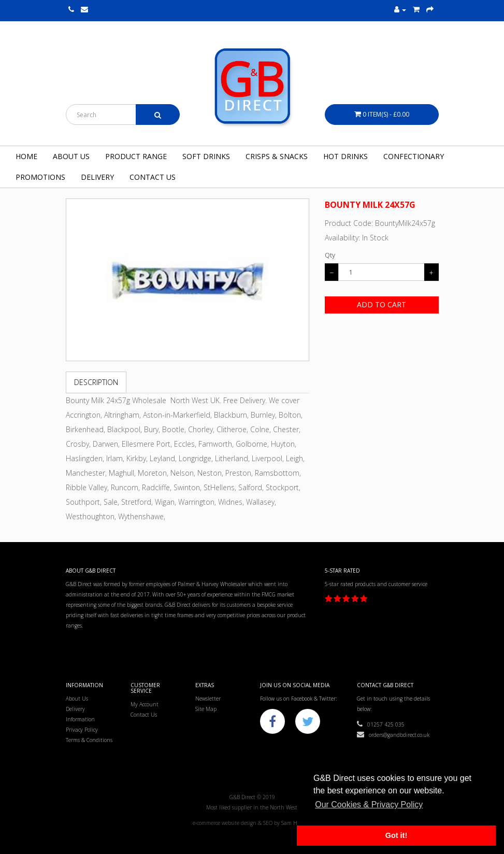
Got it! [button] (396, 835)
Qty (330, 255)
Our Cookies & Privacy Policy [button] (369, 805)
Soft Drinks (206, 156)
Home (26, 156)
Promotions (40, 177)
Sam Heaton (296, 823)
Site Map (206, 709)
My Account (145, 704)
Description (96, 382)
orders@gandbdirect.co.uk (393, 735)
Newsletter (208, 699)
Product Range (136, 156)
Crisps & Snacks (277, 156)
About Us (71, 156)
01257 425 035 (381, 724)
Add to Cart (381, 304)
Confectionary (414, 156)
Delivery (97, 177)
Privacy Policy (82, 730)
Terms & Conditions (89, 740)
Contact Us (153, 177)
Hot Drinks (345, 156)
